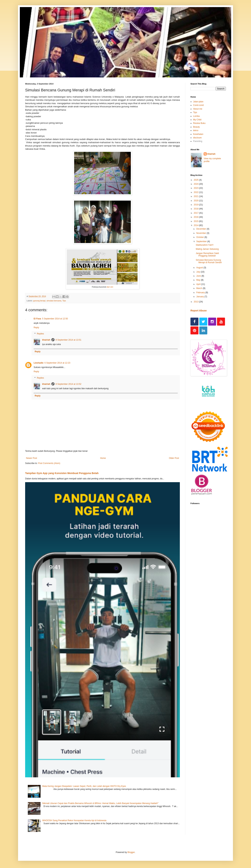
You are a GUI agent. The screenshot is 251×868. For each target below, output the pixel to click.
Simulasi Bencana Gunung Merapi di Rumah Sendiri (209, 261)
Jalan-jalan (198, 102)
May (199, 280)
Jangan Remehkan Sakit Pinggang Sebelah (207, 255)
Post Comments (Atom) (49, 463)
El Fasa (37, 319)
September (202, 241)
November (202, 233)
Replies (40, 334)
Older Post (174, 458)
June (199, 276)
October (200, 237)
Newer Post (32, 458)
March (200, 288)
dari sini (110, 287)
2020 (196, 201)
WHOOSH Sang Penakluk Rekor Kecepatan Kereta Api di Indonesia (74, 820)
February (201, 293)
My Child (197, 120)
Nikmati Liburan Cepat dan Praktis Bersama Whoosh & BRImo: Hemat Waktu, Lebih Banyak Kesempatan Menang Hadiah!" (100, 803)
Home (103, 458)
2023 (196, 188)
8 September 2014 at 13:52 (68, 384)
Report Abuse (199, 311)
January (200, 297)
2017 (196, 213)
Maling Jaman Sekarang (207, 249)
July (199, 272)
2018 (196, 209)
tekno (196, 130)
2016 (196, 217)
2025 (196, 180)
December (202, 229)
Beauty (196, 127)
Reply (36, 328)
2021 (196, 196)
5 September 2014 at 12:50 (55, 319)
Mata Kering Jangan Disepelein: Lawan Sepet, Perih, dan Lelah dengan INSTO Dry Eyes (84, 786)
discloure (197, 138)
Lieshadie (38, 363)
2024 (196, 184)
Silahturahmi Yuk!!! (205, 245)
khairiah (46, 340)
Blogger (131, 852)
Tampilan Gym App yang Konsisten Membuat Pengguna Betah (62, 473)
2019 (196, 205)
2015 (196, 221)
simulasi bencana (54, 301)
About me (198, 109)
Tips (64, 301)
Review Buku (199, 123)
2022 (196, 192)
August (200, 268)
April (199, 284)
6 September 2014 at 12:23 (57, 363)
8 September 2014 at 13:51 (68, 340)
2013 (196, 302)
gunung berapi (39, 301)
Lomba (196, 116)
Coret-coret (198, 105)
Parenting (198, 141)
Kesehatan (198, 134)
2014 (196, 225)
